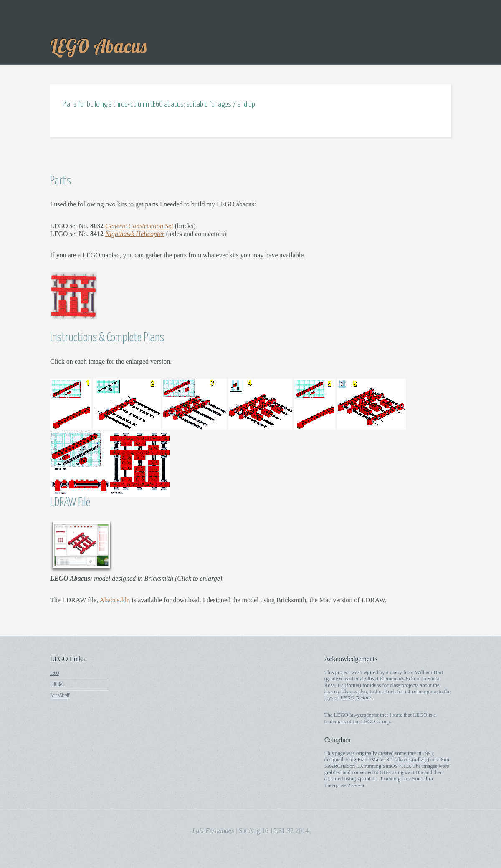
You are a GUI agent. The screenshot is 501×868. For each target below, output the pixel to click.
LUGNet (57, 684)
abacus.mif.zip (412, 760)
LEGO (54, 673)
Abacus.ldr (114, 600)
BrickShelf (60, 696)
